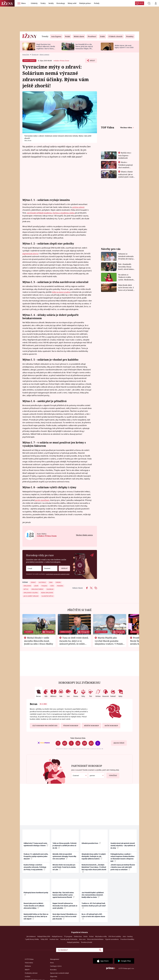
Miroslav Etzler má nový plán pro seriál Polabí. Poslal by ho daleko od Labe (64, 867)
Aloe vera (82, 939)
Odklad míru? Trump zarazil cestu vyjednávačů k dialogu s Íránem (36, 844)
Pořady (97, 3)
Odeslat (63, 568)
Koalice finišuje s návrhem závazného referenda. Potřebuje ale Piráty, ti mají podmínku (35, 867)
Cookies (28, 976)
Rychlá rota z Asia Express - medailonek (125, 155)
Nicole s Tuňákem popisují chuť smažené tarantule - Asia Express (125, 167)
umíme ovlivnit (78, 207)
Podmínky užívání (31, 973)
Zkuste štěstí (119, 743)
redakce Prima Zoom (61, 61)
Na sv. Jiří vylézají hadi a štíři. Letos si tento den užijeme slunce (93, 916)
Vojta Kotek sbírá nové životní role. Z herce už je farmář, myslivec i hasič (126, 288)
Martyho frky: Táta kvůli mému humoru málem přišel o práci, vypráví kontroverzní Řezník (63, 895)
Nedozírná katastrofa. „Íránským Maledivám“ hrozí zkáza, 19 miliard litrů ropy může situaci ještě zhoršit (94, 868)
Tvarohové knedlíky (127, 939)
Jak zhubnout (31, 936)
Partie (86, 936)
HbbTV (27, 970)
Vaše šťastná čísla (78, 738)
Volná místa (29, 963)
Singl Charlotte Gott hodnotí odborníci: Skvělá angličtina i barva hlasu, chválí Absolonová (46, 47)
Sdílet (92, 61)
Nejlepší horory (57, 936)
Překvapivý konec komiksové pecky (36, 894)
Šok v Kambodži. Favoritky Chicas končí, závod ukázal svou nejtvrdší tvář (126, 267)
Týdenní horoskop (71, 726)
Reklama (28, 966)
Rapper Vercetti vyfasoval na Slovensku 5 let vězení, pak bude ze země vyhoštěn (65, 906)
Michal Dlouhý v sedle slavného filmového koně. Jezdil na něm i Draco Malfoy (39, 641)
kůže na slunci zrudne (61, 292)
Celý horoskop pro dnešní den (45, 726)
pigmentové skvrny (30, 254)
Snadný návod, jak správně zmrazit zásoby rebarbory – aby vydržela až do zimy (123, 846)
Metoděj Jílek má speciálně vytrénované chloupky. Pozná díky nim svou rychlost (64, 856)
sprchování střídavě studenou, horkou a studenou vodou (51, 213)
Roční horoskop (111, 726)
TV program (68, 936)
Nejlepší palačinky (73, 942)
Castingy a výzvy (56, 966)
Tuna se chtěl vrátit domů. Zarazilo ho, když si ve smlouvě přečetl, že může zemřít (74, 642)
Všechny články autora (84, 535)
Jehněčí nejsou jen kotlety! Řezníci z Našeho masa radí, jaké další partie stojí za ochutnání (123, 867)
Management (55, 959)
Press (52, 963)
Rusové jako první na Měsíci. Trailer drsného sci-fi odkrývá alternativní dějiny (34, 906)
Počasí (91, 936)
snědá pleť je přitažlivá (52, 401)
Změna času (78, 936)
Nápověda (54, 976)
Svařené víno (54, 939)
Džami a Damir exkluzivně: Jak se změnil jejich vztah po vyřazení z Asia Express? (126, 177)
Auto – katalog (128, 936)
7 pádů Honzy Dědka (32, 939)
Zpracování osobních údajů (59, 973)
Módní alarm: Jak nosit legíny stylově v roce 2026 (124, 46)
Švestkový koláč (87, 942)
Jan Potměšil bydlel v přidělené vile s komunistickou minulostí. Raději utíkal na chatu (93, 895)
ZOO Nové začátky (115, 936)
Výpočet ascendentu (112, 939)
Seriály (51, 3)
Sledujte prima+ (85, 3)
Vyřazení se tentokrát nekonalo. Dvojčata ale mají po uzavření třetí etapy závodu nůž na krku (126, 256)
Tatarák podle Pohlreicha (69, 939)
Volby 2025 (44, 939)
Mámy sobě (72, 3)
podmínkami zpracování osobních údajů (58, 574)
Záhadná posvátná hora (91, 843)
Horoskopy (61, 3)
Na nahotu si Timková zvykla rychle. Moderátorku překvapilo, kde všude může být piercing (126, 277)
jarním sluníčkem (42, 500)
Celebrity (34, 3)
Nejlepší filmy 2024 (44, 936)
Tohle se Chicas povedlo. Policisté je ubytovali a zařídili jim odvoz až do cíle (65, 846)
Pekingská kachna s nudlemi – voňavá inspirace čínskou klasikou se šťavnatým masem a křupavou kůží (122, 858)
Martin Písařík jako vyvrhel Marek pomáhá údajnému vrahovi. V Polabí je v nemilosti (109, 642)
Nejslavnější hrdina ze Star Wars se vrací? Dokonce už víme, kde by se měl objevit (36, 917)
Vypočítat (112, 775)
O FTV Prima (29, 959)
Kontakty (53, 970)
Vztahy (43, 3)
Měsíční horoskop (91, 726)
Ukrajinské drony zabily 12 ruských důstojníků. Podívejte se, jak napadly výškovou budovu (94, 856)
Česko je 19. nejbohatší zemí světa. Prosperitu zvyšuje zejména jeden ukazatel (36, 856)
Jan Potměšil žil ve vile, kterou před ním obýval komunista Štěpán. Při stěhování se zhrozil (84, 47)
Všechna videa (126, 127)
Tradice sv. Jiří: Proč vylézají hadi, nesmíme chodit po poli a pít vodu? (94, 906)
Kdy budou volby (101, 936)
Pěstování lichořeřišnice (95, 939)
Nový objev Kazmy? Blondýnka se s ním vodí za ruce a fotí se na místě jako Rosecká (65, 917)
